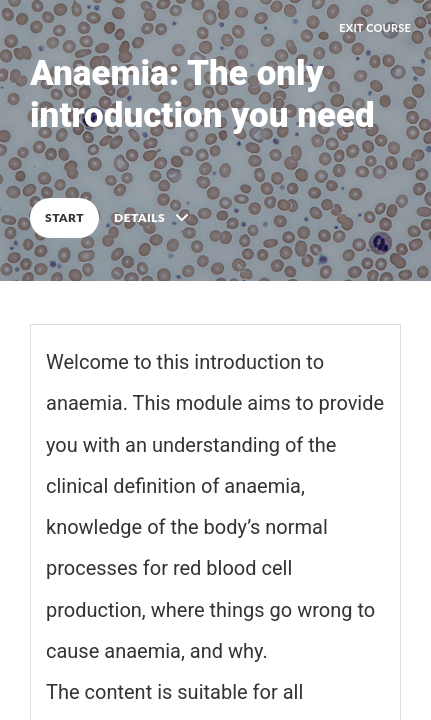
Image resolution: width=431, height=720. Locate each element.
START (64, 217)
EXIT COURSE (375, 27)
